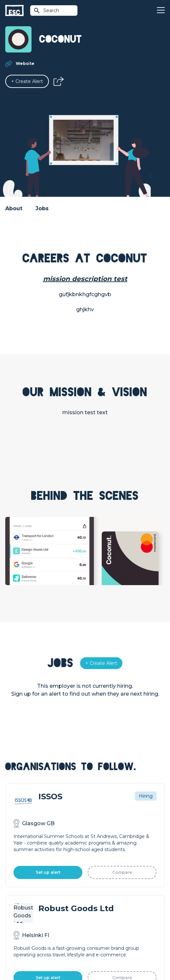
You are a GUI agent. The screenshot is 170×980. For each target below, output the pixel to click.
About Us (96, 870)
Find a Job (97, 819)
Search (46, 10)
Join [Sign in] (90, 808)
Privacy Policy (94, 940)
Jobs (42, 208)
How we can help (25, 870)
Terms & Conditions (57, 940)
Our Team (96, 882)
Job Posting (19, 882)
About (14, 208)
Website (25, 63)
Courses (94, 830)
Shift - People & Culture (32, 904)
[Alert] (27, 81)
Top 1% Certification (28, 893)
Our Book (96, 893)
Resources (97, 842)
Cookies (119, 940)
